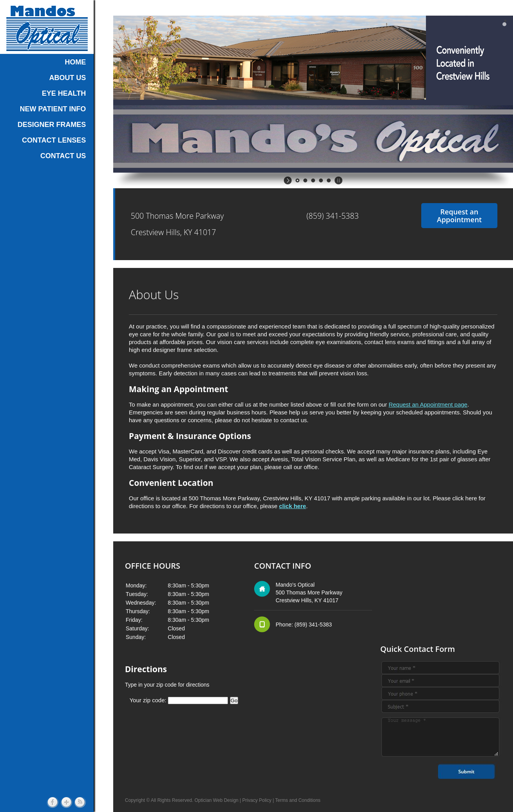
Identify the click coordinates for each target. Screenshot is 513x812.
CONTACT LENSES (54, 140)
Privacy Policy (257, 800)
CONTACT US (63, 156)
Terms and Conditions (298, 800)
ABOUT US (68, 78)
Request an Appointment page (428, 404)
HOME (75, 62)
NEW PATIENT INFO (53, 109)
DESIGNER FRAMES (52, 125)
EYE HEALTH (64, 93)
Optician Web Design (216, 800)
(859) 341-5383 (333, 216)
